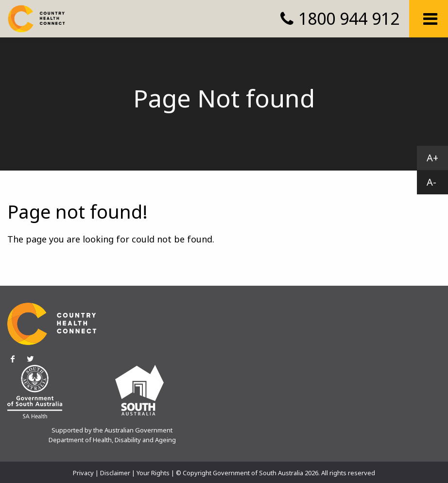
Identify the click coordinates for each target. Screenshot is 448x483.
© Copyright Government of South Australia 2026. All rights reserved (276, 473)
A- (431, 182)
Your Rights (153, 473)
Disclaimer (115, 473)
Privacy (83, 473)
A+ (432, 158)
